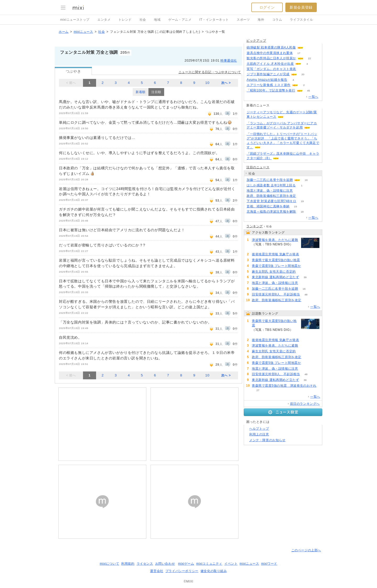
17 (299, 53)
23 (295, 206)
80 (307, 266)
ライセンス (145, 564)
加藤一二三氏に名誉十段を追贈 (270, 180)
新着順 (141, 92)
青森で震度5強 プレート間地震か (276, 266)
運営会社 (157, 571)
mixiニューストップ (75, 20)
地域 (157, 20)
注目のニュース (258, 167)
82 (302, 272)
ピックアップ (256, 41)
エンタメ (104, 20)
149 (309, 48)
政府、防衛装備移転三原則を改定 (271, 196)
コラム (277, 20)
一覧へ (313, 97)
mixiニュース (83, 32)
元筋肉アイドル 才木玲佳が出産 (270, 64)
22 (309, 58)
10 (207, 83)
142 (302, 69)
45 (309, 91)
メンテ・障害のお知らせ (267, 440)
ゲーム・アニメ (180, 20)
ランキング (255, 226)
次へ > (226, 83)
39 (305, 277)
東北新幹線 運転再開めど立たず (275, 277)
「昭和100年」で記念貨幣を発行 (271, 90)
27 (258, 390)
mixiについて (109, 564)
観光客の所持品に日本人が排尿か (271, 58)
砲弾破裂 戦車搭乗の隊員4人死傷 (271, 47)
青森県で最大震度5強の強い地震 (276, 260)
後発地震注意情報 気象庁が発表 (275, 254)
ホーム (64, 32)
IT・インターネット (214, 20)
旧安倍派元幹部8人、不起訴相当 (276, 294)
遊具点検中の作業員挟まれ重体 (270, 53)
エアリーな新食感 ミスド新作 (269, 85)
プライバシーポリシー (182, 571)
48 (306, 295)
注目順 (156, 92)
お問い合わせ (165, 564)
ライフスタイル (301, 20)
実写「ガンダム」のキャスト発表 (271, 69)
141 (306, 260)
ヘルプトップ (259, 429)
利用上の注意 (259, 434)
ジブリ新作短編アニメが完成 (268, 74)
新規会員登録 (301, 7)
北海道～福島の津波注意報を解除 (271, 212)
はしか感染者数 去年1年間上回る (271, 185)
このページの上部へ (306, 550)
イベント (231, 564)
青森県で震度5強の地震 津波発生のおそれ (284, 386)
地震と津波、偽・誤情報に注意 (270, 191)
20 (303, 74)
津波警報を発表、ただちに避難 (275, 240)
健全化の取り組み (214, 571)
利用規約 (128, 564)
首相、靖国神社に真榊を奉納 (268, 206)
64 (299, 191)
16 (306, 180)
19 (302, 201)
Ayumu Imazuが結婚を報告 (267, 80)
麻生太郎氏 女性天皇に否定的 (274, 272)
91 (258, 249)
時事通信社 (229, 61)
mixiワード (269, 564)
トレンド (125, 20)
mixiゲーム (186, 564)
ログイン (267, 7)
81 (302, 196)
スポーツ (243, 20)
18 (302, 212)
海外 (261, 20)
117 (305, 254)
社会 (143, 20)
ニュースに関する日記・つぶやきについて (210, 72)
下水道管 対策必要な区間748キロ (271, 201)
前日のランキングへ (305, 404)
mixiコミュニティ (209, 564)
